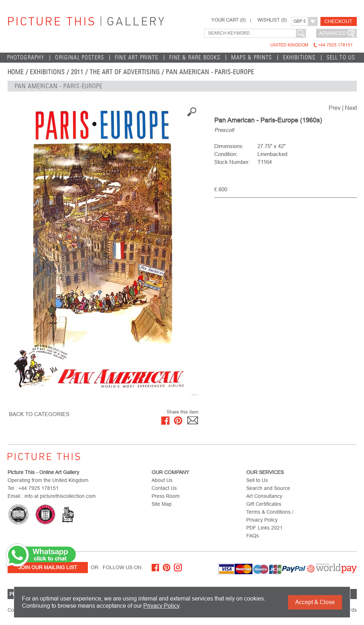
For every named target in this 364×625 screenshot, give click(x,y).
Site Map (162, 504)
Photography (26, 57)
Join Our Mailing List (48, 567)
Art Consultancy (264, 496)
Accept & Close (315, 602)
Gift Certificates (264, 504)
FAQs (253, 536)
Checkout (338, 21)
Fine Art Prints (137, 57)
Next (351, 108)
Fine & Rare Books (195, 57)
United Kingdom (312, 45)
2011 (77, 72)
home (16, 72)
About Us (162, 480)
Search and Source (268, 488)
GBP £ (300, 21)
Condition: (226, 154)
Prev (335, 108)
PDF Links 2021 (264, 528)
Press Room (166, 496)
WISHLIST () (272, 20)
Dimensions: (229, 146)
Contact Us (164, 488)
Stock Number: (232, 162)
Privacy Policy (161, 606)
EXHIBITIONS (299, 57)
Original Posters (80, 57)
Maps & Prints (251, 57)
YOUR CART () (228, 20)
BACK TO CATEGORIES (39, 414)
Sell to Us (341, 57)
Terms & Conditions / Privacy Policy (270, 516)
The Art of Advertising (125, 72)
